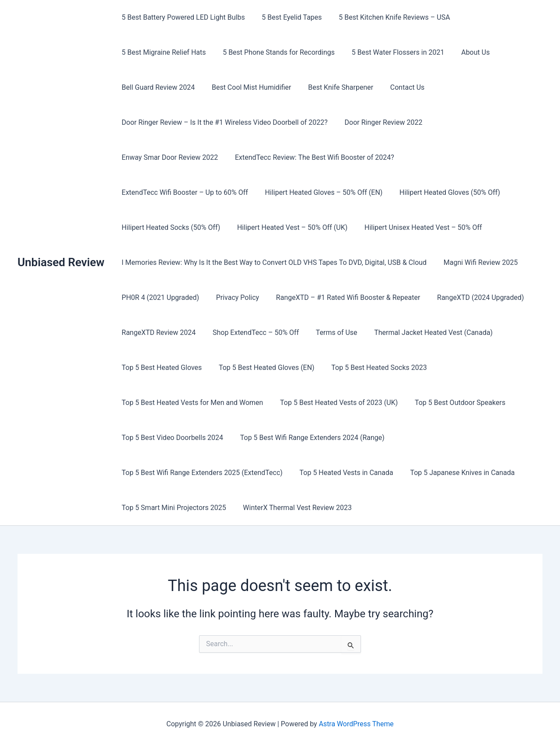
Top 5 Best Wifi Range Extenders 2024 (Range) (308, 438)
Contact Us (397, 87)
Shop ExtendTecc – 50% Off (251, 333)
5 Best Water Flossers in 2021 (391, 52)
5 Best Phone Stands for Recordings (274, 52)
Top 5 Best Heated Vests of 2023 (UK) (334, 403)
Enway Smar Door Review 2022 (480, 122)
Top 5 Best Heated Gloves (160, 368)
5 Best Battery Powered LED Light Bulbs (182, 17)
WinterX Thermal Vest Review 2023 (293, 508)
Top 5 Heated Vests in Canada (342, 473)
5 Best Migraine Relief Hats (162, 52)
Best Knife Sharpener (334, 87)
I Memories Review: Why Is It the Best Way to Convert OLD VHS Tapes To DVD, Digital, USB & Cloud (273, 262)
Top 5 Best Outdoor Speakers (453, 403)
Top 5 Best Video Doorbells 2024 (171, 438)
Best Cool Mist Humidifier (247, 87)
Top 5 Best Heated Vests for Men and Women (191, 403)
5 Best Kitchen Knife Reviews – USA (387, 17)
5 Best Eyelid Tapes (287, 17)
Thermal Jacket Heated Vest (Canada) (423, 333)
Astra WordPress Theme (356, 724)
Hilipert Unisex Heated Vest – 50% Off (303, 227)
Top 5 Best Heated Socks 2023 (372, 368)
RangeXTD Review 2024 (157, 333)
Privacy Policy (233, 297)
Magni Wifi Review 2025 (476, 262)
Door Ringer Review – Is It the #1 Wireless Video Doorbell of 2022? (223, 122)
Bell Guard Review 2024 (157, 87)
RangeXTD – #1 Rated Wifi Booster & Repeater (341, 297)
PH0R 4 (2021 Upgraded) (159, 297)
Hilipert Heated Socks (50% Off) (416, 192)
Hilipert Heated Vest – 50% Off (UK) (175, 227)
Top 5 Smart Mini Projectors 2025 (173, 508)
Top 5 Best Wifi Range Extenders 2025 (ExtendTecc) (201, 473)
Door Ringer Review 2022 (379, 122)
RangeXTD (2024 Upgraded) (471, 297)
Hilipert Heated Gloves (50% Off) (302, 192)
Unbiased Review (61, 262)
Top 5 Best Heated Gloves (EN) (262, 368)
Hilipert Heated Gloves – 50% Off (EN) (179, 192)
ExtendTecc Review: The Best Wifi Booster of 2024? (200, 157)
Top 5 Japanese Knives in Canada (455, 473)
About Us (465, 52)
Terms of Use (329, 333)
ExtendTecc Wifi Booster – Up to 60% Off (357, 157)
